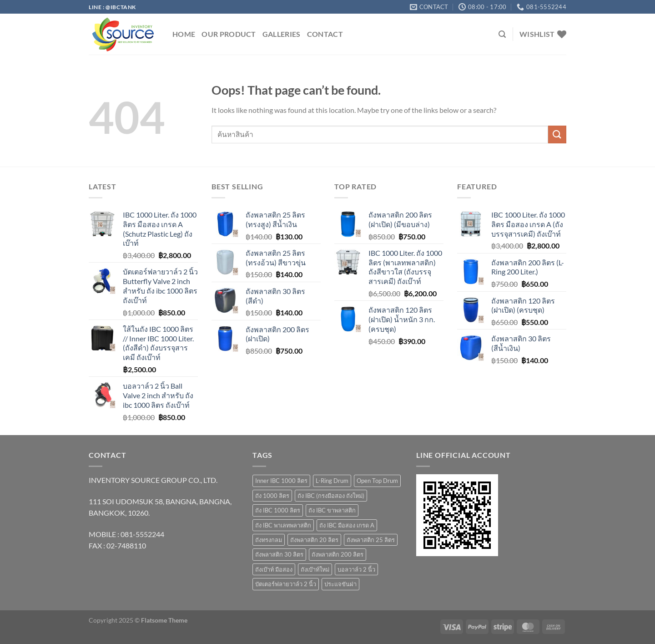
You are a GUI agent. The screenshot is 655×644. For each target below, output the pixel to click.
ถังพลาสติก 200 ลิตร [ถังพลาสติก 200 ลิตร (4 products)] (338, 554)
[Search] (502, 34)
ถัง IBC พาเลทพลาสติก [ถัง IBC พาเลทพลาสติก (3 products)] (283, 525)
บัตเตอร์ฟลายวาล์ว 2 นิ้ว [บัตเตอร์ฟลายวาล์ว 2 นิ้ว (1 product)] (286, 584)
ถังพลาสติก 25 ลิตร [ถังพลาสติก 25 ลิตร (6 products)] (371, 540)
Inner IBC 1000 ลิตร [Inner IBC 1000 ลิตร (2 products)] (281, 481)
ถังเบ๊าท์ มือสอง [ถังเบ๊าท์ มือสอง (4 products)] (274, 569)
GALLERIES (282, 34)
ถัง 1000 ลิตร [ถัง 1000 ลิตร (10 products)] (272, 496)
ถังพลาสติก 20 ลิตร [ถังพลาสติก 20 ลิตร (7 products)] (314, 540)
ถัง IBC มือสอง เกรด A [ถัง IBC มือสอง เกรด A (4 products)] (347, 525)
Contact (325, 34)
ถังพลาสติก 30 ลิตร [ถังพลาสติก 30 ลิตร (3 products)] (279, 554)
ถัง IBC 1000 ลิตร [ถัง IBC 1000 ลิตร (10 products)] (278, 510)
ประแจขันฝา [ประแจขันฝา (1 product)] (340, 584)
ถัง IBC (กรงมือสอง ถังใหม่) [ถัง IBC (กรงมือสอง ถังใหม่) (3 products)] (331, 496)
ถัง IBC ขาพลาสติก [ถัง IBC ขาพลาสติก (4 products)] (332, 510)
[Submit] (557, 134)
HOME (184, 34)
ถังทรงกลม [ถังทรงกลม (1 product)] (269, 540)
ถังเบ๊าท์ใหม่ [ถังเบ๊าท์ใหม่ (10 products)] (315, 569)
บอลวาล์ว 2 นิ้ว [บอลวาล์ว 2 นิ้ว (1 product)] (356, 569)
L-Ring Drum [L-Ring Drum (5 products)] (332, 481)
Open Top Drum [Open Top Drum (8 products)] (377, 481)
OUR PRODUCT (229, 34)
